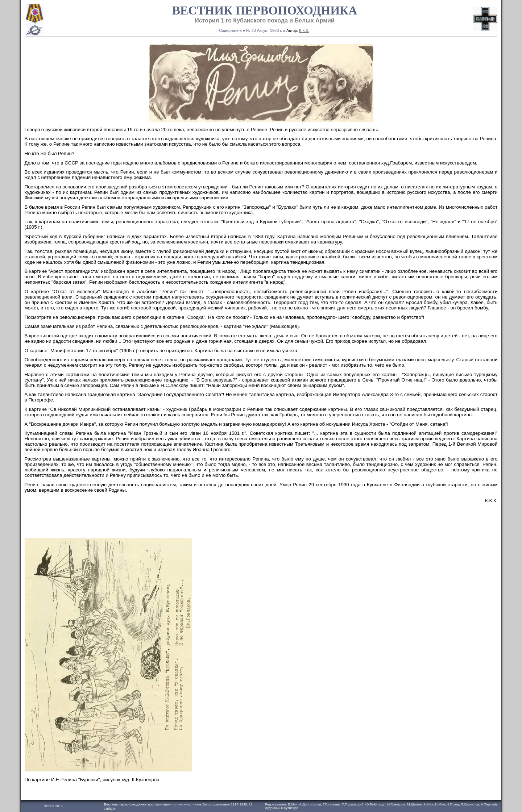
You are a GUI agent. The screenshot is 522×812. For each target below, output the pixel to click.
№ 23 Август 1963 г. (264, 30)
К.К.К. (304, 30)
